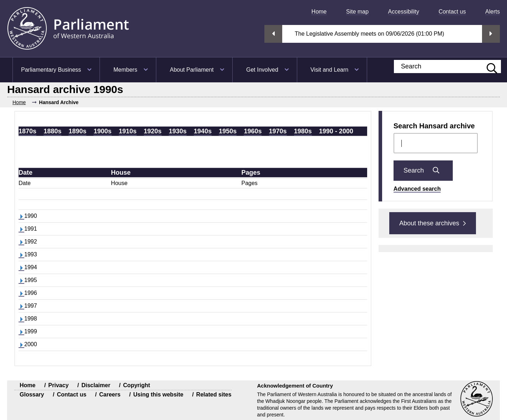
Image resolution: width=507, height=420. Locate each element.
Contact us (452, 12)
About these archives (433, 223)
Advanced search (417, 189)
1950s (228, 131)
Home (319, 12)
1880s (52, 131)
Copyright (137, 385)
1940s (203, 131)
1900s (102, 131)
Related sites (214, 395)
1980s (303, 131)
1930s (178, 131)
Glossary (32, 395)
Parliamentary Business (51, 70)
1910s (128, 131)
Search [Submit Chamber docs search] (423, 170)
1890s (77, 131)
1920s (153, 131)
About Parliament (192, 70)
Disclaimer (96, 385)
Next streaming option (491, 34)
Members (125, 70)
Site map (357, 12)
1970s (278, 131)
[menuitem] (316, 12)
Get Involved (262, 70)
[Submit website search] (488, 66)
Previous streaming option (273, 34)
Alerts (493, 12)
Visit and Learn (329, 70)
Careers (110, 395)
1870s (27, 131)
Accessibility (404, 12)
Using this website (158, 395)
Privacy (58, 385)
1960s (253, 131)
